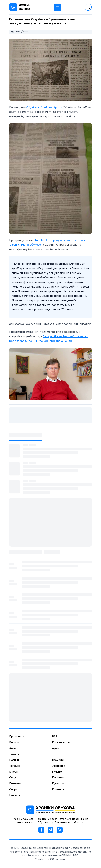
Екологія (15, 795)
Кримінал (58, 790)
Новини (14, 760)
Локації (14, 754)
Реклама (15, 743)
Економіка (16, 784)
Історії (13, 772)
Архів (56, 748)
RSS (55, 737)
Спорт (13, 790)
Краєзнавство (62, 743)
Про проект (17, 737)
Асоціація (59, 766)
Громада (58, 760)
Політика (58, 778)
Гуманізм (58, 772)
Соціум (14, 778)
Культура (58, 784)
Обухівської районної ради (44, 107)
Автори (14, 748)
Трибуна (15, 766)
